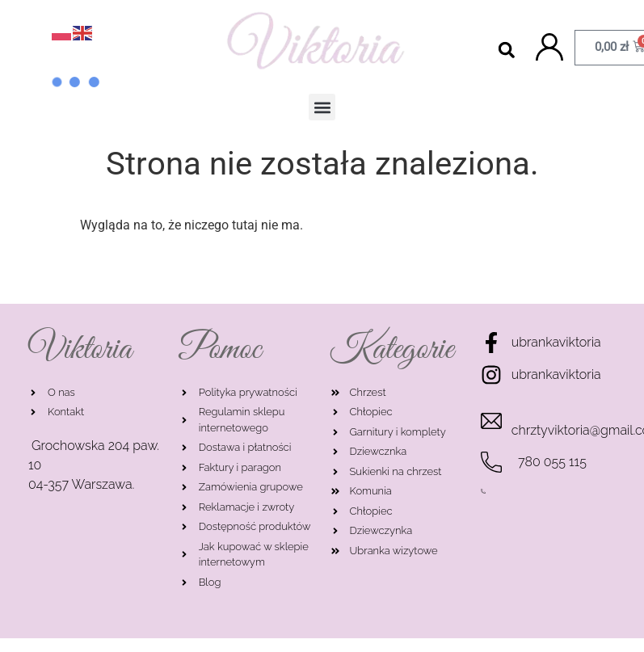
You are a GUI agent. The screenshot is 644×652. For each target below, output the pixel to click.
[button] (506, 50)
